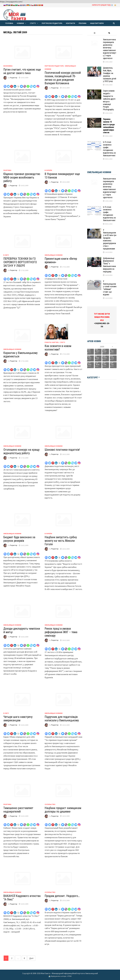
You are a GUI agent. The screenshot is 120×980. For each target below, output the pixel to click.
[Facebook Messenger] (21, 85)
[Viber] (25, 85)
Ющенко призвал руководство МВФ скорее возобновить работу (22, 177)
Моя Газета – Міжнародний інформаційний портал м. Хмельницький (69, 973)
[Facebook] (5, 85)
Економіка (8, 66)
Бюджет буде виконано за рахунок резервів (19, 539)
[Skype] (31, 85)
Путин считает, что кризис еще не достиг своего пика (22, 71)
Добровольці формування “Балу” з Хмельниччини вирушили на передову (109, 265)
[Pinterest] (12, 85)
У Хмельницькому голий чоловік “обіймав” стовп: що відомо (110, 288)
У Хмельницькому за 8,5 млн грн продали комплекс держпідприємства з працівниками (110, 239)
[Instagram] (38, 85)
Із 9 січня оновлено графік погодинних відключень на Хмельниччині (109, 149)
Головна (9, 23)
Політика (7, 170)
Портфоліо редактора (52, 23)
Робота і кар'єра (52, 342)
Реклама (83, 23)
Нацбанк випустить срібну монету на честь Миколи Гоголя (61, 541)
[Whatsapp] (28, 85)
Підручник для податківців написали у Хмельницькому (62, 719)
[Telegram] (35, 85)
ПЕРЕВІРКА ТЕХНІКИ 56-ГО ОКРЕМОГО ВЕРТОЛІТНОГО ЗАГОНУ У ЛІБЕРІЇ (20, 262)
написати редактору (101, 5)
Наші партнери (97, 23)
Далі (31, 958)
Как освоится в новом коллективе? (58, 348)
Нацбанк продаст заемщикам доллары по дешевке (63, 810)
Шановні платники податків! (62, 450)
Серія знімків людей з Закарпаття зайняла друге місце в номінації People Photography (109, 100)
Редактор (14, 78)
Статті (33, 23)
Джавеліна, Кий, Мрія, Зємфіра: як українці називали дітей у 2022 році (110, 74)
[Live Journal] (18, 85)
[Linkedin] (15, 85)
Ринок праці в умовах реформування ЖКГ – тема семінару (61, 632)
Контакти (70, 23)
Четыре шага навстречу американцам (18, 719)
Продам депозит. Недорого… (62, 896)
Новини (20, 23)
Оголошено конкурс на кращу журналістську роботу (21, 451)
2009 (102, 347)
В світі (6, 255)
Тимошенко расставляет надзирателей (18, 810)
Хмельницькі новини (54, 255)
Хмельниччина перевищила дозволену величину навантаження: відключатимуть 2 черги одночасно (110, 49)
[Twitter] (8, 85)
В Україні (48, 170)
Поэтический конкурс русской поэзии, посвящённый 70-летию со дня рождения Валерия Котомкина (63, 78)
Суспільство (50, 804)
